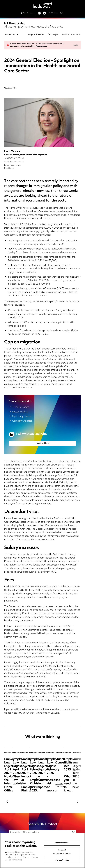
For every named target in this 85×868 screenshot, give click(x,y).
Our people (53, 35)
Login (76, 45)
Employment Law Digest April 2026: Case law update (64, 763)
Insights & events (36, 35)
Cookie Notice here (13, 860)
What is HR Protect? (71, 35)
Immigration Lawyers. (48, 713)
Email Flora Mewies (13, 165)
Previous (7, 802)
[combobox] (12, 35)
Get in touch (54, 13)
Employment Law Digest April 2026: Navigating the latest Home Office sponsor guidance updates (21, 766)
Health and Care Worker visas (42, 212)
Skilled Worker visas (18, 261)
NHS (22, 653)
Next (78, 802)
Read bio (9, 169)
